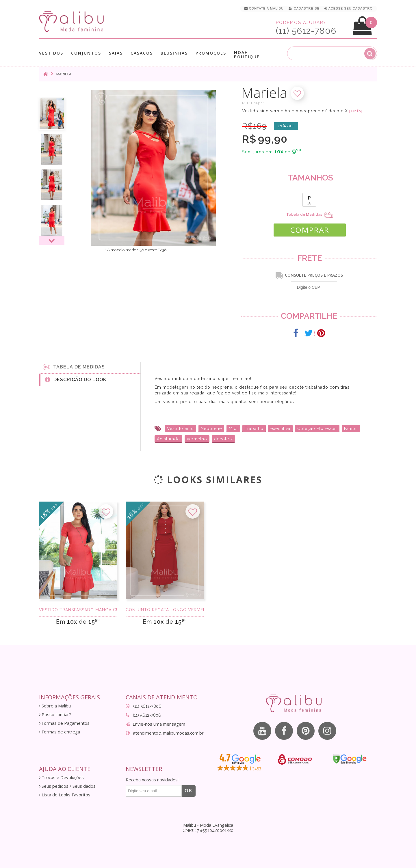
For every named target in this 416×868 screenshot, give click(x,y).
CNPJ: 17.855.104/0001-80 (208, 830)
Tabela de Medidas (310, 215)
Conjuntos (86, 53)
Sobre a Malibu (55, 706)
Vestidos (51, 53)
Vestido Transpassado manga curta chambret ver (78, 610)
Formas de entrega (60, 732)
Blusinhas (174, 53)
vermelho (197, 439)
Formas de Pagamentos (64, 723)
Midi (233, 429)
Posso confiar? (55, 715)
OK (189, 791)
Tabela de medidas (74, 367)
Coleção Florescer (317, 429)
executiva (280, 429)
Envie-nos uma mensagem (159, 724)
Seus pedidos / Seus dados (67, 786)
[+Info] (356, 111)
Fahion (351, 429)
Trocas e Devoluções (61, 777)
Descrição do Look (76, 379)
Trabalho (254, 429)
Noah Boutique (247, 55)
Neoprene (211, 429)
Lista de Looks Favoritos (65, 795)
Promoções (211, 53)
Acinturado (168, 439)
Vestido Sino (180, 429)
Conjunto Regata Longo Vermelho (165, 610)
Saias (116, 53)
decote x (223, 439)
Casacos (142, 53)
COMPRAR (310, 230)
